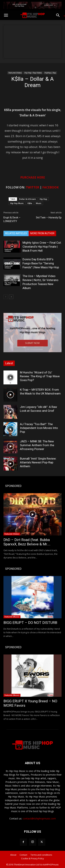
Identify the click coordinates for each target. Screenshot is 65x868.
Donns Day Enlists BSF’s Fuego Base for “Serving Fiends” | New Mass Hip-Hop (41, 263)
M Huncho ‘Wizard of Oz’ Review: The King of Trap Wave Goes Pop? (40, 376)
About (13, 855)
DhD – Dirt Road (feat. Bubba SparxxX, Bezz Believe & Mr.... (27, 542)
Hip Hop (43, 199)
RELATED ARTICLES (16, 233)
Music (39, 203)
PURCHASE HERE (33, 177)
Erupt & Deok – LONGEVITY (12, 219)
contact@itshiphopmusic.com (39, 818)
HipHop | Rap (50, 73)
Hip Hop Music (17, 203)
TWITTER (32, 187)
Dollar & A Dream (28, 199)
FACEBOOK (51, 187)
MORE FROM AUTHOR (42, 233)
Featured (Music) (12, 617)
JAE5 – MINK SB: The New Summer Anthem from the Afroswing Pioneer (37, 445)
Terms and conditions (41, 855)
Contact (23, 855)
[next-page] (11, 297)
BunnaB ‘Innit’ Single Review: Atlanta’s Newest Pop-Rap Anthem (38, 462)
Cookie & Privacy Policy (32, 859)
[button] (6, 15)
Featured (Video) (15, 73)
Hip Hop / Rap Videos (33, 73)
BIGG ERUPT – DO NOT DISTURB (30, 623)
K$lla (30, 203)
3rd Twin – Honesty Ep (49, 218)
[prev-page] (6, 297)
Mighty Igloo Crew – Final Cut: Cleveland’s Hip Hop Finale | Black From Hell (42, 247)
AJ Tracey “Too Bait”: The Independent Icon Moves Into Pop (39, 428)
